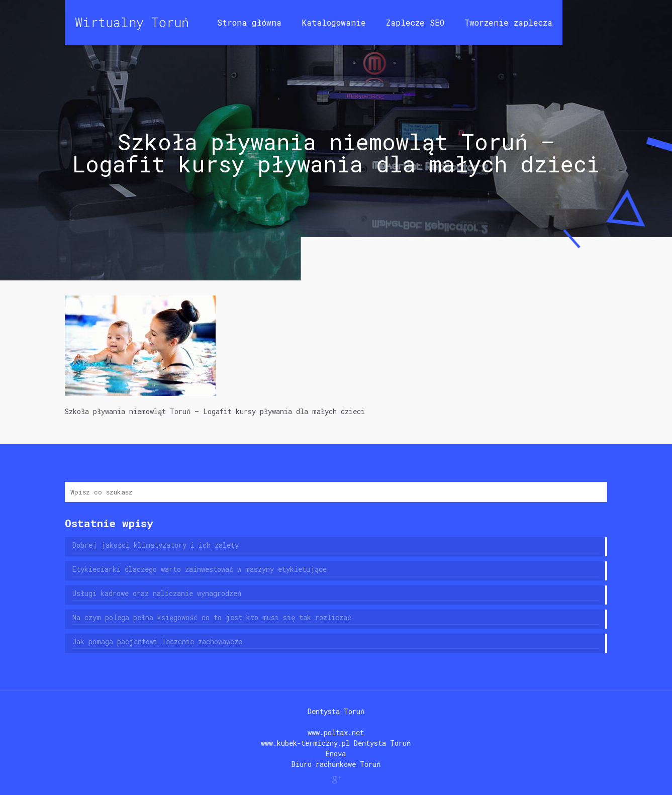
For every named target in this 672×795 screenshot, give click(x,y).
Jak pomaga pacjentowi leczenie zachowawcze (157, 641)
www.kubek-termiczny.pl (305, 743)
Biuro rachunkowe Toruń (336, 764)
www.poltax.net (336, 732)
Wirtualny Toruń (132, 22)
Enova (336, 754)
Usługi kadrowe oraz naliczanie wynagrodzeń (157, 593)
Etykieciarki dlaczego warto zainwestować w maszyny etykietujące (200, 569)
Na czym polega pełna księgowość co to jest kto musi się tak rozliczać (212, 617)
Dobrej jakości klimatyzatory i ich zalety (156, 545)
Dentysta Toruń (336, 711)
